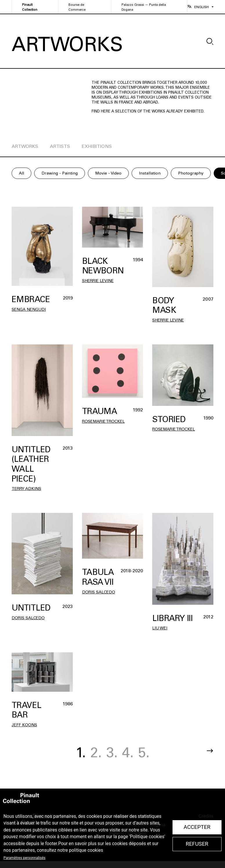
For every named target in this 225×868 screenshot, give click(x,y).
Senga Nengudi (29, 309)
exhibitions (97, 146)
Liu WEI (160, 628)
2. (96, 752)
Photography (191, 173)
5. (144, 752)
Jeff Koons (24, 725)
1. (81, 752)
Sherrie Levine (98, 281)
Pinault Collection (30, 7)
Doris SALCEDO (28, 618)
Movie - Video (108, 173)
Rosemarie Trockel (103, 421)
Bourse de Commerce (77, 7)
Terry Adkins (26, 489)
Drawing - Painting (60, 173)
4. (128, 752)
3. (112, 752)
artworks (25, 146)
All (21, 173)
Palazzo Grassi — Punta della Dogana (144, 7)
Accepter (197, 827)
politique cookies (86, 850)
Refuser (197, 844)
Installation (150, 173)
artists (60, 146)
